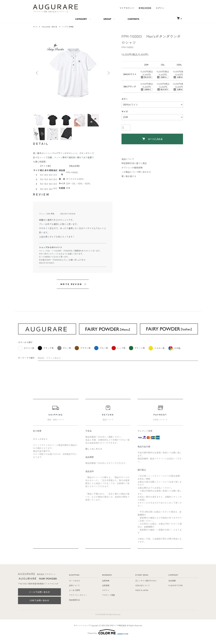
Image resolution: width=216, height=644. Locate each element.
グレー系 (64, 353)
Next (108, 73)
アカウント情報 (108, 600)
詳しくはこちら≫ (94, 454)
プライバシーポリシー (78, 600)
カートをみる (74, 585)
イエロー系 (157, 353)
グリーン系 (137, 353)
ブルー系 (101, 353)
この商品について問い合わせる (136, 172)
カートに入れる (152, 139)
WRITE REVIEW (71, 289)
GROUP (107, 19)
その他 (174, 353)
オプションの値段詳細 (132, 168)
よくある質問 (74, 595)
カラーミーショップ (82, 630)
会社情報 (172, 585)
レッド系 (118, 353)
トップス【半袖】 (73, 26)
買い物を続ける (129, 176)
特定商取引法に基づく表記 (134, 163)
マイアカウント (127, 8)
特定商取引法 (74, 605)
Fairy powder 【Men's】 (52, 26)
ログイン (160, 8)
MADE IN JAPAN (142, 595)
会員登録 (106, 590)
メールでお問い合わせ (39, 597)
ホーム (36, 26)
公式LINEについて (143, 590)
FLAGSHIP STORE (176, 590)
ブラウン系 (83, 353)
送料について (74, 590)
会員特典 (106, 585)
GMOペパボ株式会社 (118, 630)
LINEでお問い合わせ (39, 605)
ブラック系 (46, 353)
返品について (128, 159)
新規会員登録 (145, 8)
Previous (37, 73)
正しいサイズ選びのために (146, 585)
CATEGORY (81, 19)
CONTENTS (133, 19)
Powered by (108, 637)
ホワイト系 (26, 353)
